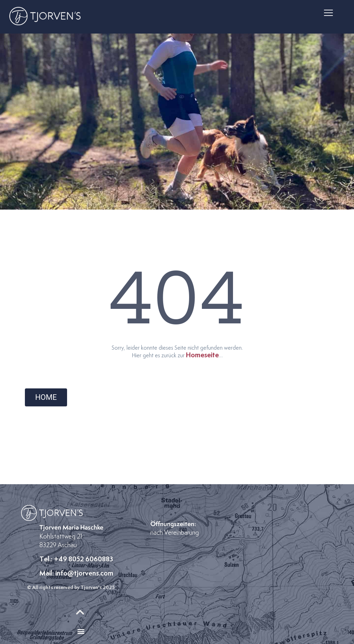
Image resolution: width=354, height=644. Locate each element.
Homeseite (202, 355)
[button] (329, 13)
